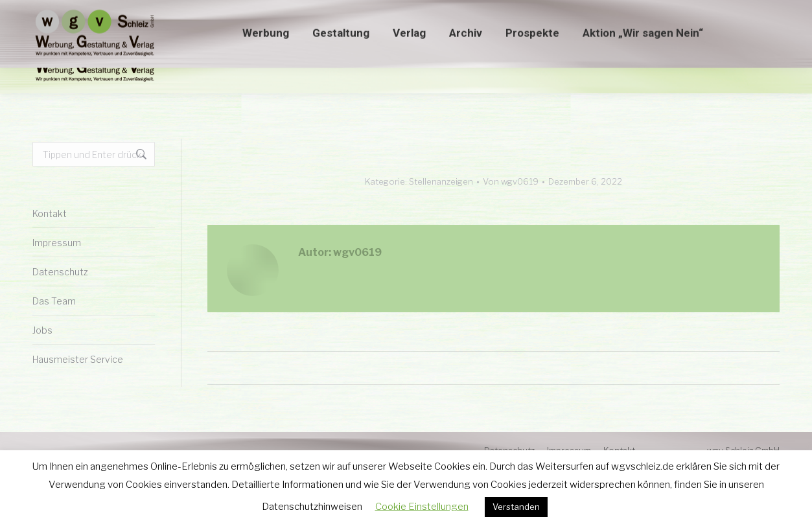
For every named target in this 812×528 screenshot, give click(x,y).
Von (511, 181)
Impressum (57, 243)
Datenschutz (60, 272)
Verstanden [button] (516, 507)
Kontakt (50, 213)
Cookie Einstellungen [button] (422, 507)
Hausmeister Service (78, 359)
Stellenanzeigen (441, 181)
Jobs (42, 330)
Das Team (54, 301)
